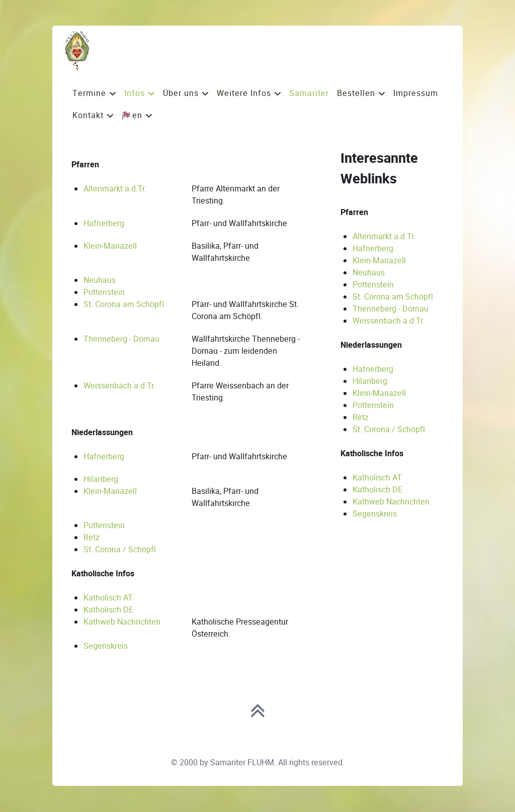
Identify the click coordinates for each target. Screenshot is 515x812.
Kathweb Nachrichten (122, 622)
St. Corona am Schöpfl (124, 304)
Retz (92, 537)
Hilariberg (101, 479)
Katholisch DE (108, 610)
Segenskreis (106, 646)
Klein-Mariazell (110, 246)
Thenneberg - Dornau (121, 339)
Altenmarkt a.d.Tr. (115, 189)
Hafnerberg (104, 223)
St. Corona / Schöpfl (120, 549)
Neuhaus (100, 280)
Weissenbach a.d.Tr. (119, 386)
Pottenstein (104, 292)
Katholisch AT (108, 598)
